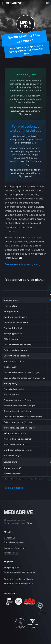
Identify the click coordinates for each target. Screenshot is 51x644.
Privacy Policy (11, 553)
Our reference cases (14, 542)
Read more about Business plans (20, 572)
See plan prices (14, 488)
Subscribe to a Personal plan (18, 579)
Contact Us (10, 538)
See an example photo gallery (22, 264)
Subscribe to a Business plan (18, 584)
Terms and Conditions (15, 548)
